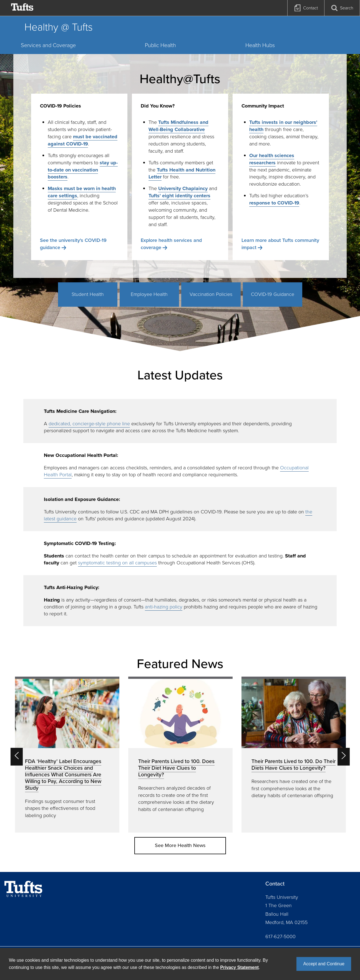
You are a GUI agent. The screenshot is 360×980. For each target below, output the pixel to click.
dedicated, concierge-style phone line (89, 424)
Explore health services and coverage (171, 244)
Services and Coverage (48, 45)
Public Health (160, 45)
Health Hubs (260, 45)
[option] (67, 755)
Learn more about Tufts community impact (280, 244)
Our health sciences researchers (272, 159)
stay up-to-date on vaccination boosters (83, 170)
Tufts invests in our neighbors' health (283, 126)
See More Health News (180, 845)
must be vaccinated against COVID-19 (83, 140)
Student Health (88, 294)
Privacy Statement (239, 967)
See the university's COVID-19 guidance (73, 244)
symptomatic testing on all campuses (117, 563)
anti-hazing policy (164, 607)
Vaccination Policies (211, 294)
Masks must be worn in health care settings (82, 192)
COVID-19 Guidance (273, 294)
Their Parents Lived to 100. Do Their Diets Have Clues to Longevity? (294, 765)
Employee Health (149, 294)
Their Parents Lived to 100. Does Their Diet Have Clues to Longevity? (176, 768)
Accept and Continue (324, 964)
